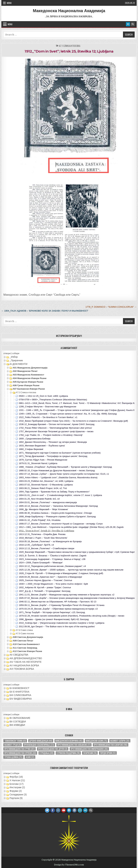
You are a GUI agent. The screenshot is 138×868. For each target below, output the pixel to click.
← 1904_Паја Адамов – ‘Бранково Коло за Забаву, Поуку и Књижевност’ (45, 311)
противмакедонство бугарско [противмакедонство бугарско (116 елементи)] (111, 745)
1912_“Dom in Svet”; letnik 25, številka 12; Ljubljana (69, 51)
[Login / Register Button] (128, 24)
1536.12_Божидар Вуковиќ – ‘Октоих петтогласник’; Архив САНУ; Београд (57, 424)
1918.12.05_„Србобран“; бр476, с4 (36, 545)
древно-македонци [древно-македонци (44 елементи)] (41, 741)
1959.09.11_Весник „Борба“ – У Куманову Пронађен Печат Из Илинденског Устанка (62, 605)
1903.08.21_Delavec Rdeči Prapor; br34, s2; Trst (43, 488)
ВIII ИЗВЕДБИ (17, 725)
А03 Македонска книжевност (28, 375)
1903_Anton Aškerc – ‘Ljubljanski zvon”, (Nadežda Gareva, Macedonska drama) (58, 477)
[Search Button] (133, 24)
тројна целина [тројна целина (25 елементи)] (13, 757)
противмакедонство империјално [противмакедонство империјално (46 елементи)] (89, 749)
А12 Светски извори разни (27, 651)
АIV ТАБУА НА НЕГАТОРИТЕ (26, 662)
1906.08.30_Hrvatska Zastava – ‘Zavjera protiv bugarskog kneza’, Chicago (55, 513)
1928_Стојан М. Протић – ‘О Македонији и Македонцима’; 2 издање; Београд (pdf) (61, 573)
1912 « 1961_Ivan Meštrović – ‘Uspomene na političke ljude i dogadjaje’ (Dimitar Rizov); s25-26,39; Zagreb (71, 527)
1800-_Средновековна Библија (35, 439)
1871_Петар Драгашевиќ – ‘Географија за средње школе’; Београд (53, 456)
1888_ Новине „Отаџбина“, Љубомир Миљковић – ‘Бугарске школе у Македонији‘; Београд (65, 467)
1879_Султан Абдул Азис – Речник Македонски (43, 460)
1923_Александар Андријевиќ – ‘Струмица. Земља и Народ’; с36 (52, 559)
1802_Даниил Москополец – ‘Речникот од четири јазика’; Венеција (53, 442)
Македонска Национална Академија (69, 11)
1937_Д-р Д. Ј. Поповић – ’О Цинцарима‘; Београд (44, 591)
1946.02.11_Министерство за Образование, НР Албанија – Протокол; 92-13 (57, 602)
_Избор (14, 357)
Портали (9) (16, 798)
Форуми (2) (16, 791)
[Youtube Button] (64, 810)
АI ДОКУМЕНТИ (18, 364)
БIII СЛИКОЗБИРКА (20, 695)
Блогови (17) (17, 784)
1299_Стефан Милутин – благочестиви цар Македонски (47, 407)
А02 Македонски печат (25, 371)
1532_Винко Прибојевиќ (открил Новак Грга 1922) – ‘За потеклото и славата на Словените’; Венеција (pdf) (73, 421)
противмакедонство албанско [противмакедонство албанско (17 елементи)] (74, 745)
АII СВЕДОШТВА (19, 655)
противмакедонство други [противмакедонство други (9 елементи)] (53, 749)
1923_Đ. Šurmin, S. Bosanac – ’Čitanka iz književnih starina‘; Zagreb (53, 556)
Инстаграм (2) (17, 787)
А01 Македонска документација (30, 368)
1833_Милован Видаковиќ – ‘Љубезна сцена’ (42, 446)
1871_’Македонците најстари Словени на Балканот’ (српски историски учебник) (60, 453)
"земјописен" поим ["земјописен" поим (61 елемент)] (15, 741)
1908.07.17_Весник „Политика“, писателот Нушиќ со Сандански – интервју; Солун (61, 524)
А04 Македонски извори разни (29, 378)
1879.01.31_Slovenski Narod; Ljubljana (38, 463)
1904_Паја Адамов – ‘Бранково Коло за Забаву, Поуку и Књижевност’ (54, 492)
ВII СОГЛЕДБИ (18, 722)
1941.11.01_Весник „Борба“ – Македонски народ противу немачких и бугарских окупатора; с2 (67, 595)
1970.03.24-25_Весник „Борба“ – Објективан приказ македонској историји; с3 (58, 609)
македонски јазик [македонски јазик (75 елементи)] (96, 741)
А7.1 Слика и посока (70, 46)
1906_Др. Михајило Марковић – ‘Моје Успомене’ (44, 509)
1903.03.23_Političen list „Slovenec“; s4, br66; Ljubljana (46, 481)
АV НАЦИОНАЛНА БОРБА (24, 665)
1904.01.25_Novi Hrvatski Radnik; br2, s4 (39, 499)
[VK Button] (74, 810)
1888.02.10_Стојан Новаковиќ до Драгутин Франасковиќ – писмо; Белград (57, 470)
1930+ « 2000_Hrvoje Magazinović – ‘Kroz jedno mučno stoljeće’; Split (53, 584)
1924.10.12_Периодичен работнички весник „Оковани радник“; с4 (52, 566)
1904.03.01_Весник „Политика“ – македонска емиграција (48, 502)
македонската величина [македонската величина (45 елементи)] (69, 741)
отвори (7, 353)
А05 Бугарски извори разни (28, 382)
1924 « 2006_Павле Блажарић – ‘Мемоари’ (41, 563)
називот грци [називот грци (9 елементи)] (13, 745)
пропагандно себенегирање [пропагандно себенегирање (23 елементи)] (39, 745)
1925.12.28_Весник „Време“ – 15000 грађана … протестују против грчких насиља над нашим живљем (71, 570)
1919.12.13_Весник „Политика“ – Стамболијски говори (47, 548)
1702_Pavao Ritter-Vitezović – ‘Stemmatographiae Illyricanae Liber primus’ (55, 428)
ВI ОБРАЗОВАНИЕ (20, 718)
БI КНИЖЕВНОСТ (19, 688)
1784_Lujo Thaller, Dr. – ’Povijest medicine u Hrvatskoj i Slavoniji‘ (51, 435)
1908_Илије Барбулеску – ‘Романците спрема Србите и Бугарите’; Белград (57, 517)
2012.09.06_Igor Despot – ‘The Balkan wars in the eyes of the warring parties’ (57, 626)
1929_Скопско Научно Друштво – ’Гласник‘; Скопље (45, 580)
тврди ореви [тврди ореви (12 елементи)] (108, 753)
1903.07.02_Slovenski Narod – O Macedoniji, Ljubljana (46, 485)
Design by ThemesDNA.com (69, 865)
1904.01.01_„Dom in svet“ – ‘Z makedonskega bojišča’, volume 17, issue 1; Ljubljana (60, 495)
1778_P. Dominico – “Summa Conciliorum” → (111, 307)
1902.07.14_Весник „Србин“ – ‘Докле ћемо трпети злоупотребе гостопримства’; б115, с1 (64, 474)
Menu (9, 3)
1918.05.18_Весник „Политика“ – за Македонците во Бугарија (50, 541)
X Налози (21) (17, 780)
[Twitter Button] (47, 810)
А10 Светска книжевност (26, 644)
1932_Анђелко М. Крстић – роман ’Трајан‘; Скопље (45, 587)
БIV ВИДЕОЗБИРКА (21, 699)
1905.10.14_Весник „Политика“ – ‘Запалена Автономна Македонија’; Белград (58, 506)
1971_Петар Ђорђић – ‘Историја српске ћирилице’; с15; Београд (52, 612)
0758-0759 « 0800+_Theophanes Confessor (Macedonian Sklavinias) (53, 400)
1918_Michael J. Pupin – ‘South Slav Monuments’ (43, 538)
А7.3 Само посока (25, 633)
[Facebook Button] (53, 810)
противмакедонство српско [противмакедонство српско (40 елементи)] (20, 753)
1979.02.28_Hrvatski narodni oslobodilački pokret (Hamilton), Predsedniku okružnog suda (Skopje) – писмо (71, 616)
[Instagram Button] (58, 810)
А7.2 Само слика (24, 630)
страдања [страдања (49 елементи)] (46, 753)
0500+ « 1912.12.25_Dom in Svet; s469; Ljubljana (43, 396)
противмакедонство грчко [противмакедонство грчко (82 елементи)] (20, 749)
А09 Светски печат (23, 641)
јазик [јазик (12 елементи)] (30, 757)
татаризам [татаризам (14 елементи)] (90, 753)
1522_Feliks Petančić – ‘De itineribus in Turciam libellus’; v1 (48, 417)
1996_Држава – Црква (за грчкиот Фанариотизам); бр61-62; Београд (54, 619)
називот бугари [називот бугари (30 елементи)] (120, 741)
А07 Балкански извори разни (29, 389)
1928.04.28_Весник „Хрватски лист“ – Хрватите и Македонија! (50, 577)
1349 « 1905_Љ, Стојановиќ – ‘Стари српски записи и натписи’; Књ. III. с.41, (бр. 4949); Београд (68, 414)
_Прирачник (16, 360)
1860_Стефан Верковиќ (31, 449)
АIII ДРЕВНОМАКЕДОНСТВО (26, 658)
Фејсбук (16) (16, 777)
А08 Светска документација (28, 637)
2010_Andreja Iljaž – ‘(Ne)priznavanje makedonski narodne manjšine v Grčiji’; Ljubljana (62, 623)
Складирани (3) (18, 795)
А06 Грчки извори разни (26, 385)
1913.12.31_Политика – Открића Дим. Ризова (42, 534)
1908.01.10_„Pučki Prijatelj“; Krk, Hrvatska (40, 520)
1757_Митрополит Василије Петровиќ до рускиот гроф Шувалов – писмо (56, 431)
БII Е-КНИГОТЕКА (19, 692)
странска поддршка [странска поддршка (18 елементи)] (68, 753)
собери (16, 353)
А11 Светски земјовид (25, 648)
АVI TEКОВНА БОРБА (22, 669)
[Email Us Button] (80, 810)
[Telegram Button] (69, 810)
